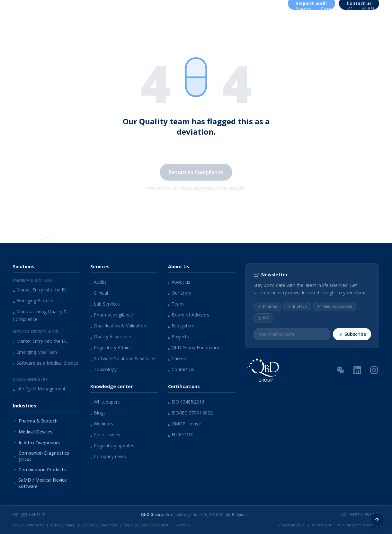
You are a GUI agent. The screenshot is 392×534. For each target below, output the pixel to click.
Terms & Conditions (99, 525)
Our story (180, 293)
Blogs (98, 413)
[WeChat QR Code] (341, 369)
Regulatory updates (112, 445)
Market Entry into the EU (40, 290)
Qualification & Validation (118, 326)
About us (215, 9)
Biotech (297, 306)
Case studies (105, 435)
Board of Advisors (189, 315)
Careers (330, 9)
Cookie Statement (28, 525)
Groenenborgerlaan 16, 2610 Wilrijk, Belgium (194, 515)
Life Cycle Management (39, 389)
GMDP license (184, 424)
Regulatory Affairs (111, 347)
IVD (263, 318)
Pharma (267, 306)
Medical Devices (33, 432)
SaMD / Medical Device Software (40, 483)
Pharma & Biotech (35, 421)
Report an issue (292, 525)
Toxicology (103, 369)
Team (176, 304)
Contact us (181, 369)
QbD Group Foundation (194, 347)
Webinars (102, 424)
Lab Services (105, 304)
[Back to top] (377, 519)
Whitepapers (105, 402)
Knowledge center (262, 9)
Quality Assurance (111, 337)
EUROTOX (180, 435)
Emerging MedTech (35, 352)
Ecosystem (181, 326)
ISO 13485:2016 (186, 402)
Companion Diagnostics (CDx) (41, 456)
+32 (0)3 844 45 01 (29, 515)
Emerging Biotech (33, 301)
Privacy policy (63, 525)
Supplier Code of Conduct (146, 525)
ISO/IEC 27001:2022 (190, 413)
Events (303, 9)
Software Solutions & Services (123, 358)
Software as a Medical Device (45, 363)
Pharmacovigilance (112, 315)
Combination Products (39, 470)
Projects (178, 337)
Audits (98, 282)
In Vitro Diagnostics (37, 443)
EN (371, 9)
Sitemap (183, 525)
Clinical (99, 293)
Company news (108, 456)
